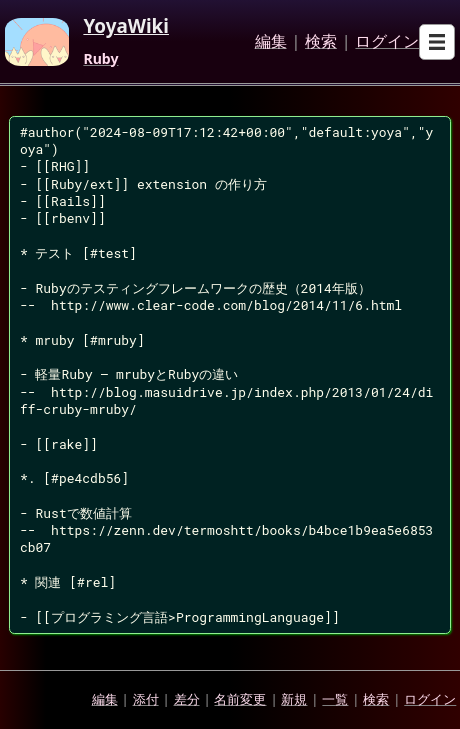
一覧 (335, 699)
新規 (294, 699)
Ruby (100, 59)
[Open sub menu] (437, 42)
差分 (187, 699)
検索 (321, 42)
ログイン (387, 42)
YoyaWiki (126, 27)
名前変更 (240, 699)
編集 (271, 42)
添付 (146, 699)
